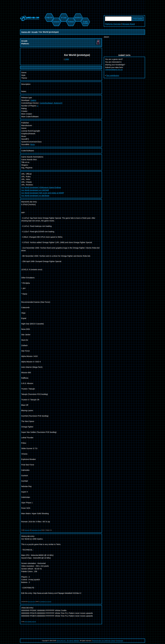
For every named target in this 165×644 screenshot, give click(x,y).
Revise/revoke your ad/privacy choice (104, 641)
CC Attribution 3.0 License (45, 602)
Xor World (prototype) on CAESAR (35, 190)
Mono (33, 144)
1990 (67, 59)
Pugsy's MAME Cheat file (30, 622)
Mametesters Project (36, 530)
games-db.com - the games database (68, 641)
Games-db (26, 32)
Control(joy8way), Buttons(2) (51, 103)
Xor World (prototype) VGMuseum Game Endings (41, 187)
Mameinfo (27, 530)
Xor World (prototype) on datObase (35, 196)
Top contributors (113, 76)
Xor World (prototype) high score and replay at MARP (43, 193)
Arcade (35, 32)
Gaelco (33, 100)
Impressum (120, 641)
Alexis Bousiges (32, 602)
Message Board (129, 24)
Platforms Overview (113, 24)
